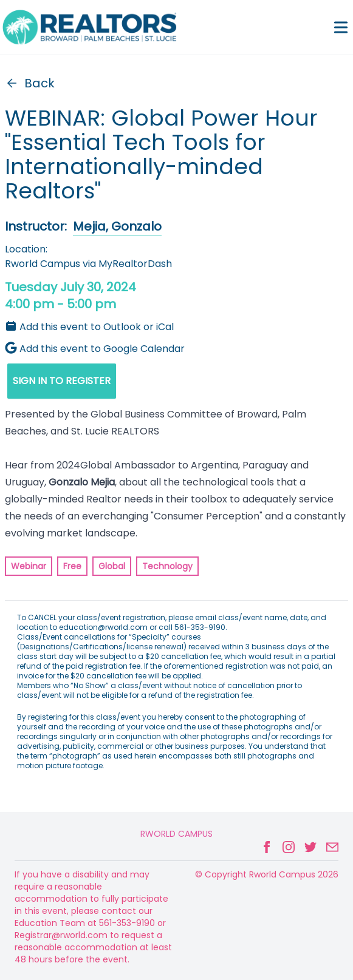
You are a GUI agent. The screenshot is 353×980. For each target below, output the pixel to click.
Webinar (29, 566)
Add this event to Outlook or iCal (89, 327)
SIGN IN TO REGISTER (62, 381)
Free (72, 566)
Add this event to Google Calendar (95, 349)
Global (112, 566)
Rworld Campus (176, 834)
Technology (167, 566)
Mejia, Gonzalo (117, 226)
